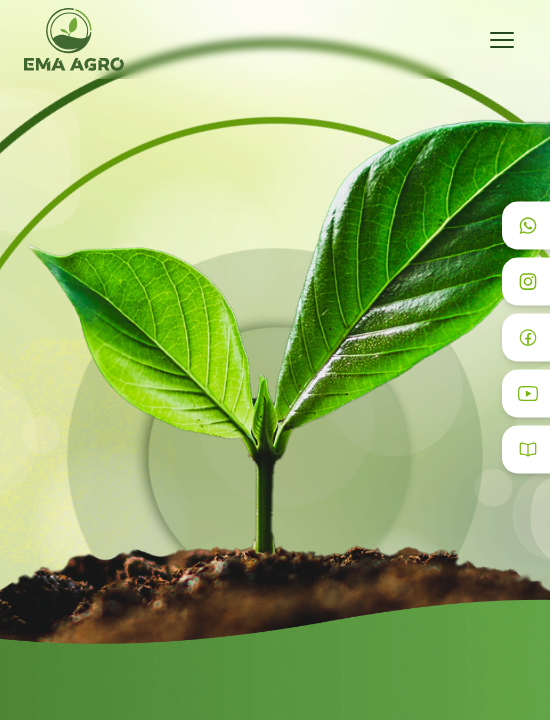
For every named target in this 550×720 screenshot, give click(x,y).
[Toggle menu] (502, 40)
